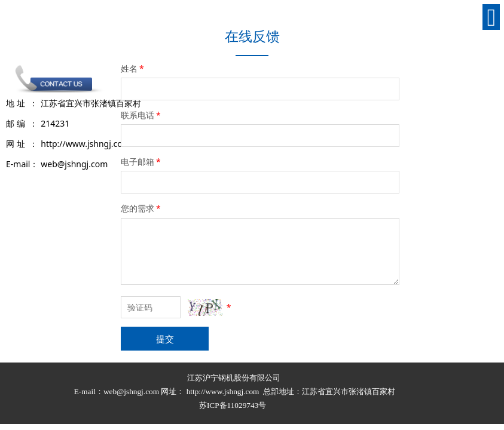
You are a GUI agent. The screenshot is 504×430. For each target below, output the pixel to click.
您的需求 (142, 208)
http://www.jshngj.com (223, 391)
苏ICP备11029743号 (234, 405)
